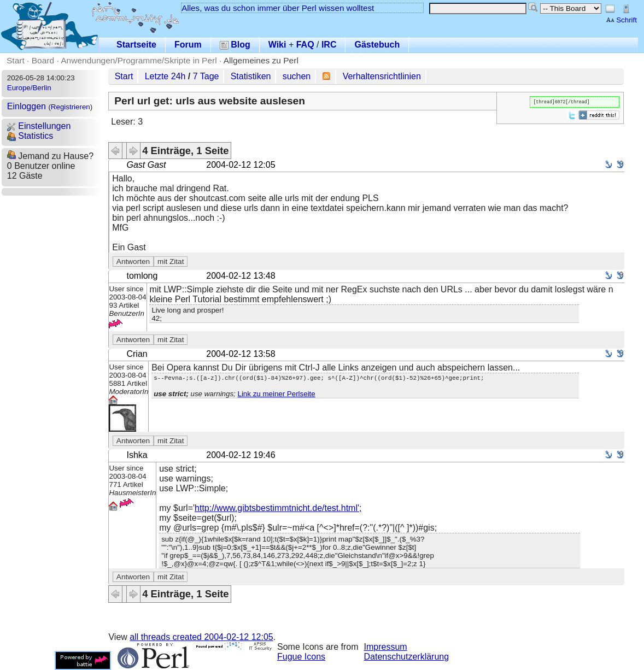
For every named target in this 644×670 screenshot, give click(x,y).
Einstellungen (39, 126)
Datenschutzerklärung (407, 657)
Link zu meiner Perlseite (276, 395)
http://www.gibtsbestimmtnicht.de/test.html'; (278, 508)
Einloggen (27, 106)
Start (16, 60)
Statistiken (251, 76)
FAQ (305, 45)
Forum (188, 45)
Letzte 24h (165, 76)
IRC (329, 45)
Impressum (386, 647)
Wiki (277, 45)
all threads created (201, 637)
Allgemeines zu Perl (261, 60)
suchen (297, 76)
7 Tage (206, 76)
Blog (235, 45)
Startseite (136, 45)
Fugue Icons (301, 657)
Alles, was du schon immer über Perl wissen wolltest (278, 8)
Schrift (621, 20)
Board (43, 60)
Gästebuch (377, 45)
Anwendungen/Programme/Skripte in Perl (139, 60)
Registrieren (71, 107)
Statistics (30, 136)
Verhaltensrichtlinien (382, 76)
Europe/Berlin (29, 88)
